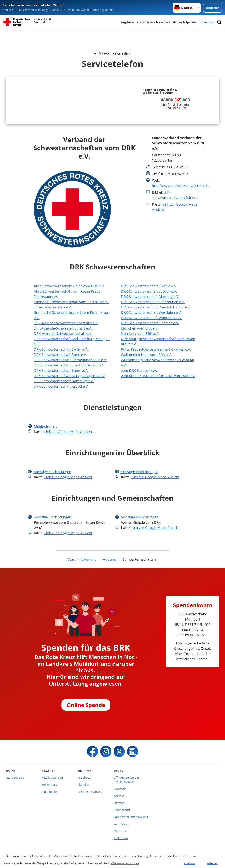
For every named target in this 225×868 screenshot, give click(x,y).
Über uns (207, 22)
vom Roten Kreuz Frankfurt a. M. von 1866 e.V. (158, 376)
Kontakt (119, 796)
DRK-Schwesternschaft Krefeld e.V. (149, 286)
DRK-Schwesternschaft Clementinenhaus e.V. (70, 360)
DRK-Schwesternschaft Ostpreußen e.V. (153, 302)
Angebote (127, 22)
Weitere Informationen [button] (125, 863)
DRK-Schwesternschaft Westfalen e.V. (151, 312)
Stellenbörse (50, 785)
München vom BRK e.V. (140, 328)
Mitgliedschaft (45, 426)
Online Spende (86, 704)
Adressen (120, 789)
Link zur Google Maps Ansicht (68, 432)
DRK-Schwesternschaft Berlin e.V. (61, 349)
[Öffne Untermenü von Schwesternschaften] (112, 34)
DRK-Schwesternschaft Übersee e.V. (150, 323)
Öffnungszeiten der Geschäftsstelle (126, 780)
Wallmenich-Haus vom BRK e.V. (146, 355)
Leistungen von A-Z (90, 792)
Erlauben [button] (213, 863)
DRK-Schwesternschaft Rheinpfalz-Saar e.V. (156, 307)
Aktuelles (83, 785)
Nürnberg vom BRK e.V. (140, 334)
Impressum (121, 824)
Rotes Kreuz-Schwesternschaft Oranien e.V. (156, 349)
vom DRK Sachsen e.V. (139, 370)
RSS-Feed (120, 831)
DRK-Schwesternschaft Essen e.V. (61, 370)
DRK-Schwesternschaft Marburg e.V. (150, 297)
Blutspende (49, 792)
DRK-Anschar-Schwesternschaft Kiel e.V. (66, 323)
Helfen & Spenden (185, 22)
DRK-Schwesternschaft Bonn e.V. (60, 355)
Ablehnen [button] (190, 863)
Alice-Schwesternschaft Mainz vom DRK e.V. (69, 286)
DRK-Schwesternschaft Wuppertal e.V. (152, 318)
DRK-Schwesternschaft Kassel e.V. (61, 386)
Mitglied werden (52, 778)
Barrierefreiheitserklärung (131, 817)
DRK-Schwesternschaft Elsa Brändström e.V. (70, 365)
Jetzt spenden (15, 778)
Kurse (140, 22)
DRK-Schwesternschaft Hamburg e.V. (64, 381)
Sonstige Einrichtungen (52, 472)
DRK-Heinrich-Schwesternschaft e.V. (63, 334)
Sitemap (119, 803)
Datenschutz (122, 810)
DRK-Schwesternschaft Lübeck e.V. (149, 291)
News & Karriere (159, 22)
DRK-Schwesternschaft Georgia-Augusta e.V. (70, 376)
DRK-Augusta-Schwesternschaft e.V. (63, 328)
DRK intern (121, 838)
